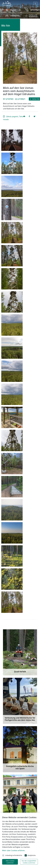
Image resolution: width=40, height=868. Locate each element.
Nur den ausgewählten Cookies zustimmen (29, 862)
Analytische (32, 855)
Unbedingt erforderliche (14, 855)
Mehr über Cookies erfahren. (14, 850)
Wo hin (13, 10)
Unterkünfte (15, 16)
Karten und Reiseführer (33, 16)
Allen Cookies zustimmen (10, 862)
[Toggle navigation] (35, 4)
